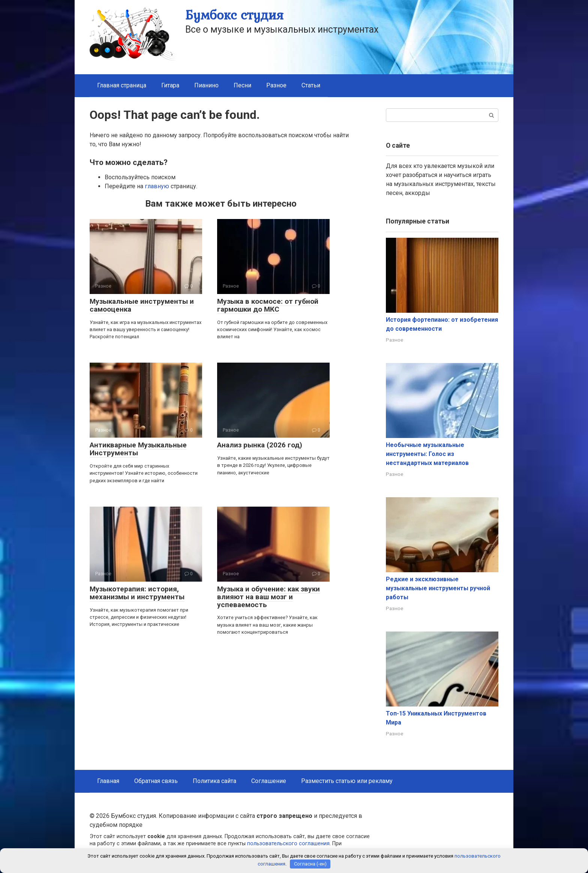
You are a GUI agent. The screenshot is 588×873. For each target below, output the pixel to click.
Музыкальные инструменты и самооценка (142, 305)
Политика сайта (214, 781)
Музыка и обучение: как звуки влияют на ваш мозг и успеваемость (268, 597)
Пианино (206, 85)
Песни (242, 85)
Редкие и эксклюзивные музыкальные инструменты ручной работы (438, 588)
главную (157, 186)
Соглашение (269, 781)
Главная (108, 781)
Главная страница (122, 85)
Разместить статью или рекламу (347, 781)
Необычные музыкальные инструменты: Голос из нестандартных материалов (427, 454)
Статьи (311, 85)
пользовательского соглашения (288, 844)
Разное (276, 85)
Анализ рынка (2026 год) (260, 445)
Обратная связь (156, 781)
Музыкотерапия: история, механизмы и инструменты (137, 593)
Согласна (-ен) (310, 864)
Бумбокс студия (234, 15)
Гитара (170, 85)
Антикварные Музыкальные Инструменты (138, 449)
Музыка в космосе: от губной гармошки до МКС (268, 305)
